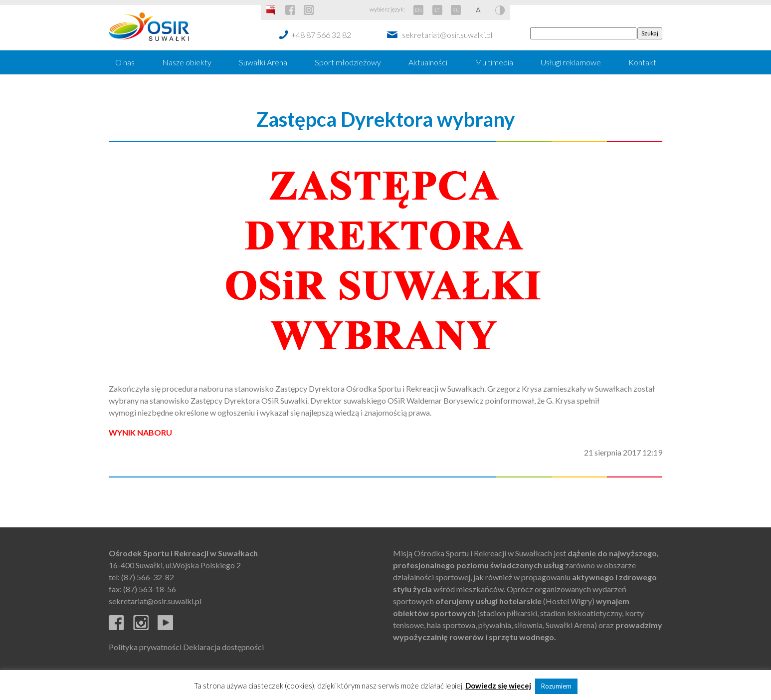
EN (418, 10)
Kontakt (642, 62)
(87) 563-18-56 (150, 589)
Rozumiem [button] (556, 686)
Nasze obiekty (187, 62)
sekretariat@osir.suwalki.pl (447, 35)
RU (456, 10)
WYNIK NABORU (140, 432)
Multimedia (494, 62)
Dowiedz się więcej (498, 686)
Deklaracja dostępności (223, 647)
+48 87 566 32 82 (321, 35)
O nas (125, 62)
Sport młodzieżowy (348, 62)
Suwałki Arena (263, 62)
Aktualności (428, 62)
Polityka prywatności (145, 647)
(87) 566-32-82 (148, 577)
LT (437, 10)
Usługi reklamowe (571, 62)
